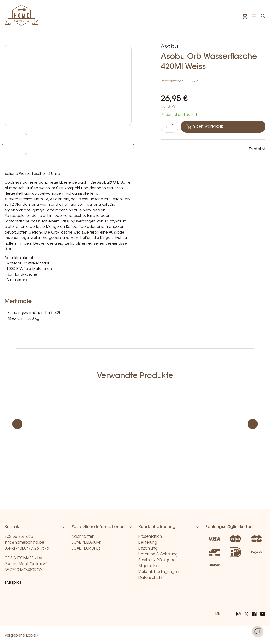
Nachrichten (83, 537)
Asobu (169, 47)
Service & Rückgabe (157, 560)
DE (220, 614)
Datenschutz (150, 578)
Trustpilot (257, 149)
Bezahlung (148, 548)
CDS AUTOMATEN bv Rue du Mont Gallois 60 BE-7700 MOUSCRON (26, 564)
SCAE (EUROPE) (86, 548)
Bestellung (148, 543)
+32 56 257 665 (19, 537)
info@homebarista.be (24, 543)
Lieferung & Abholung (158, 554)
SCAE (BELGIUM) (87, 543)
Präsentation (150, 537)
